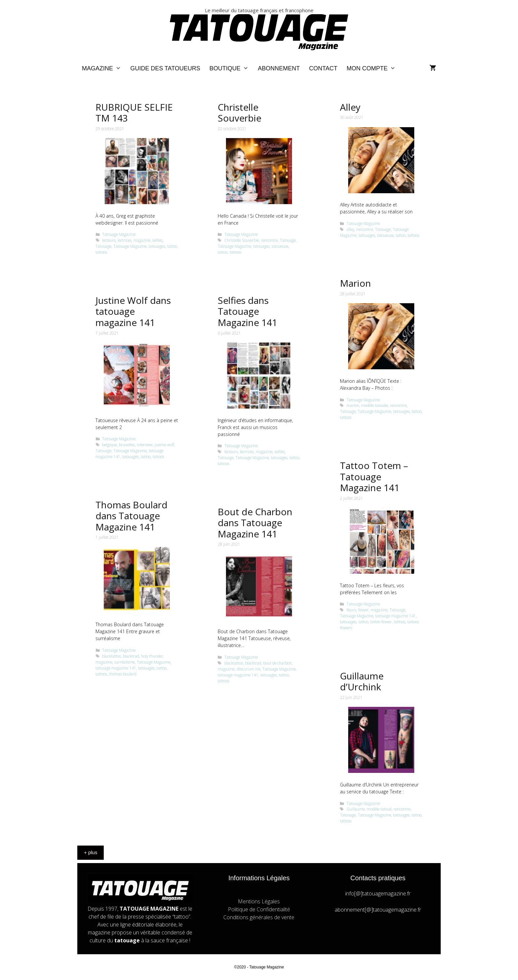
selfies (157, 240)
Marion (355, 283)
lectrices (125, 240)
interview (145, 445)
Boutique (231, 69)
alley (350, 229)
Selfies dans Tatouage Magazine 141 (247, 311)
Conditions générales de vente (259, 917)
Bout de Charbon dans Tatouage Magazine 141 (255, 523)
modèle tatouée (374, 405)
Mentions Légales (259, 901)
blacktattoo (111, 656)
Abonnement (279, 68)
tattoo (172, 246)
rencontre (269, 240)
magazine (142, 240)
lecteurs (109, 240)
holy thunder (152, 656)
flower (363, 610)
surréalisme (125, 662)
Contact (323, 68)
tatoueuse (280, 246)
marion (353, 405)
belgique (110, 445)
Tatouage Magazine (119, 234)
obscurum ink (248, 669)
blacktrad (131, 656)
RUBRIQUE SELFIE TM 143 (134, 113)
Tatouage (103, 246)
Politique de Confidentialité (259, 909)
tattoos (101, 252)
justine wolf (164, 445)
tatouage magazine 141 (396, 616)
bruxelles (127, 445)
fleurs (351, 610)
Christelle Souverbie (240, 113)
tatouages (157, 246)
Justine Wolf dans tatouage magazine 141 (133, 311)
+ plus (91, 852)
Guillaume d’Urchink (362, 681)
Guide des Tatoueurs (165, 68)
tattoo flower (381, 622)
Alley (350, 107)
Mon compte (373, 69)
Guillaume (356, 809)
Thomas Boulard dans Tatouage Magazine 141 (131, 516)
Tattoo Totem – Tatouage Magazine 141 (374, 476)
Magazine (104, 69)
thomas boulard (123, 674)
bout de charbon (277, 663)
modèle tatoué (379, 809)
